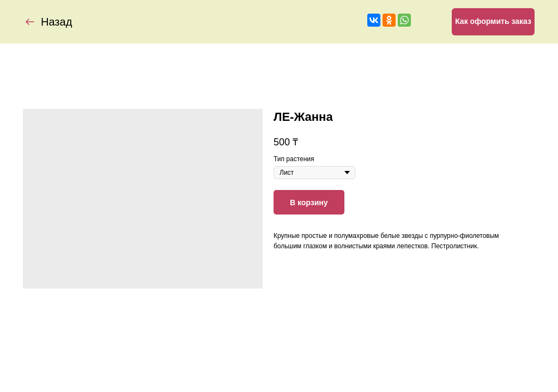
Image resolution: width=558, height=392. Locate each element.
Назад (56, 22)
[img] (30, 22)
